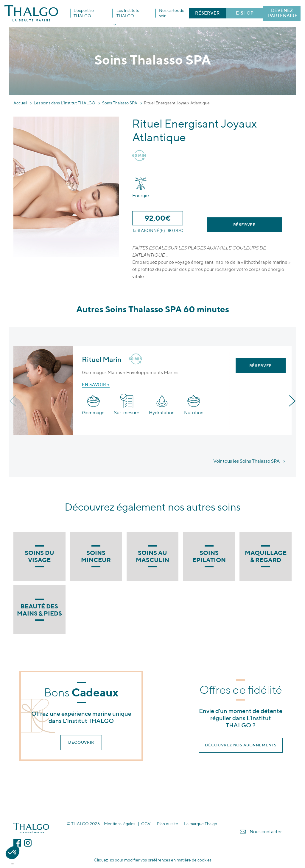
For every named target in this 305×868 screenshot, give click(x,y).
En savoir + (96, 384)
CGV (146, 824)
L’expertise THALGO (84, 13)
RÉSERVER (207, 13)
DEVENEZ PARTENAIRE (283, 13)
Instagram (28, 843)
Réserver (245, 225)
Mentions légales (120, 824)
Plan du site (168, 824)
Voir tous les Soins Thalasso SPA (246, 461)
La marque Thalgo (201, 824)
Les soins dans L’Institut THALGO (64, 103)
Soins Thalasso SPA (120, 103)
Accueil (20, 103)
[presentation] (13, 401)
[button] (13, 858)
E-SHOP (245, 13)
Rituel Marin (102, 359)
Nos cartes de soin (172, 13)
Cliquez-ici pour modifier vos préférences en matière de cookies (153, 860)
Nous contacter (266, 832)
